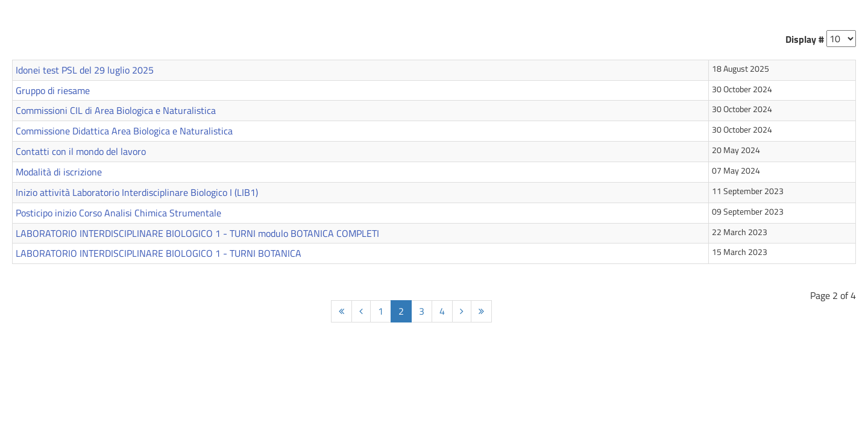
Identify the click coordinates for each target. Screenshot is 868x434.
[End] (481, 311)
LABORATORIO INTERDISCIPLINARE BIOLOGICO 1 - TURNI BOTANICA (159, 253)
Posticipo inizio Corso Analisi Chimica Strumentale (118, 213)
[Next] (462, 311)
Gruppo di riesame (53, 90)
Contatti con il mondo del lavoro (81, 151)
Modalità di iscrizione (59, 172)
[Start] (341, 311)
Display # (805, 39)
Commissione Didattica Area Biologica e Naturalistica (124, 131)
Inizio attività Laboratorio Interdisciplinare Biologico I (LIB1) (137, 192)
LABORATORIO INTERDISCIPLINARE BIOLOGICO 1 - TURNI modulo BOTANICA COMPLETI (197, 233)
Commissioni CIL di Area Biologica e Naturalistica (116, 110)
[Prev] (361, 311)
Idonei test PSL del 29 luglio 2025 (85, 70)
